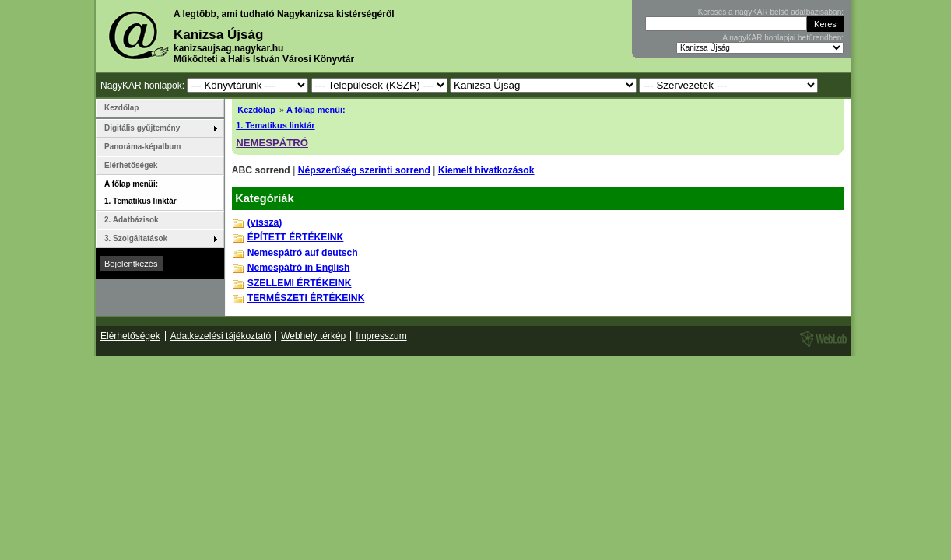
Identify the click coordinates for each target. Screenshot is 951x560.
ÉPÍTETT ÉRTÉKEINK (296, 237)
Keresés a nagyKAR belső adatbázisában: (771, 12)
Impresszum (381, 336)
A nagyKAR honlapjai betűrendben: (783, 38)
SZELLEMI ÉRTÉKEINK (300, 283)
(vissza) (265, 222)
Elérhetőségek (131, 165)
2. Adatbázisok (132, 220)
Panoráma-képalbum (142, 147)
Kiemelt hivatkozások (486, 170)
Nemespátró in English (299, 268)
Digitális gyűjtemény (142, 128)
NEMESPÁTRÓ (272, 143)
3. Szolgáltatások (136, 238)
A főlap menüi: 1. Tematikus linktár (140, 192)
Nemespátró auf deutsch (303, 253)
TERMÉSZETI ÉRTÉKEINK (306, 298)
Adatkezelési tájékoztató (221, 336)
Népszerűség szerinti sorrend (364, 170)
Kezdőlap (256, 110)
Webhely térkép (313, 336)
